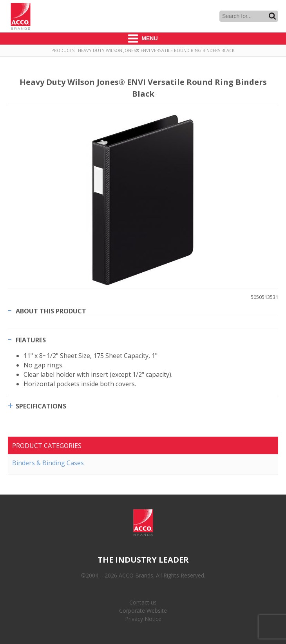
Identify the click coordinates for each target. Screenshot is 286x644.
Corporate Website (143, 611)
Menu (143, 39)
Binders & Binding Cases (48, 463)
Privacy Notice (143, 619)
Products (63, 50)
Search (272, 16)
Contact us (143, 602)
